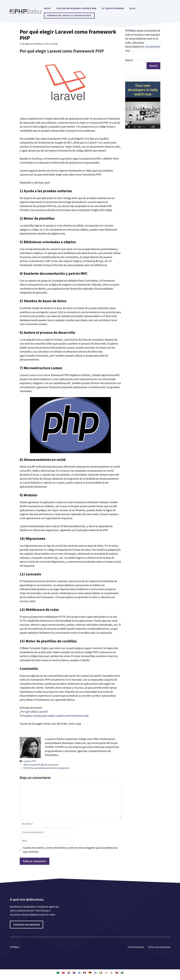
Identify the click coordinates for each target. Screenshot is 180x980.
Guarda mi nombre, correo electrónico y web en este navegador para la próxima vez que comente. (70, 850)
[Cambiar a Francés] (85, 973)
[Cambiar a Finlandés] (79, 973)
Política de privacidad (159, 947)
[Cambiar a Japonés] (106, 973)
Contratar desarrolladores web (76, 8)
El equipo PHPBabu (113, 8)
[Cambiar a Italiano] (101, 973)
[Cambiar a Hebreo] (95, 973)
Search (129, 60)
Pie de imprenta (136, 947)
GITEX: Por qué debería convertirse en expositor (46, 768)
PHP (34, 761)
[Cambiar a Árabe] (58, 973)
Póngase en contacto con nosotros (69, 15)
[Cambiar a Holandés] (69, 973)
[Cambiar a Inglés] (74, 973)
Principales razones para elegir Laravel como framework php (54, 716)
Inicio (47, 8)
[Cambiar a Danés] (63, 973)
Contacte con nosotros (27, 924)
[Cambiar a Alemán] (90, 973)
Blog (133, 8)
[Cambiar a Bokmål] (117, 973)
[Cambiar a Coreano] (111, 973)
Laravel (27, 761)
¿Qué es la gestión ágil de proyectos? (41, 765)
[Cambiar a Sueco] (122, 973)
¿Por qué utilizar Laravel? (34, 712)
